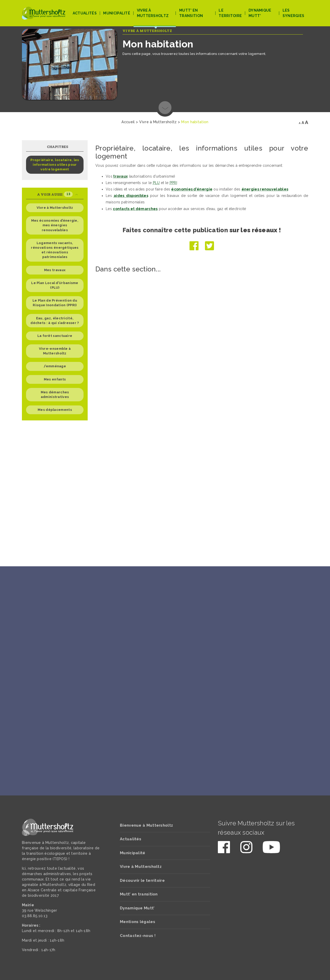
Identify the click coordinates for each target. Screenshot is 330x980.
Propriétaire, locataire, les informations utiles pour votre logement (55, 165)
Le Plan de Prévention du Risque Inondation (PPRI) (55, 303)
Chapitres (57, 147)
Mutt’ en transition (191, 13)
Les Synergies (294, 13)
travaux (120, 176)
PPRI (173, 183)
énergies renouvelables (265, 189)
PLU (156, 183)
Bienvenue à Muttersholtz (146, 825)
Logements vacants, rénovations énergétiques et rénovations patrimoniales (55, 250)
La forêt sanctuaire (55, 336)
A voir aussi (57, 194)
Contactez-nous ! (138, 936)
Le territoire (230, 13)
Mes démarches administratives (55, 395)
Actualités (85, 13)
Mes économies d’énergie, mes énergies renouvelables (55, 225)
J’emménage (55, 366)
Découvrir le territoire (142, 881)
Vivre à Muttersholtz (153, 13)
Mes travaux (55, 270)
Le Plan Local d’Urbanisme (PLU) (55, 285)
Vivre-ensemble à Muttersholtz (55, 351)
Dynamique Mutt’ (260, 13)
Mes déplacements (55, 410)
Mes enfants (55, 379)
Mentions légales (138, 922)
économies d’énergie (192, 189)
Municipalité (117, 13)
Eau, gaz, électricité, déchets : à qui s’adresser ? (55, 321)
